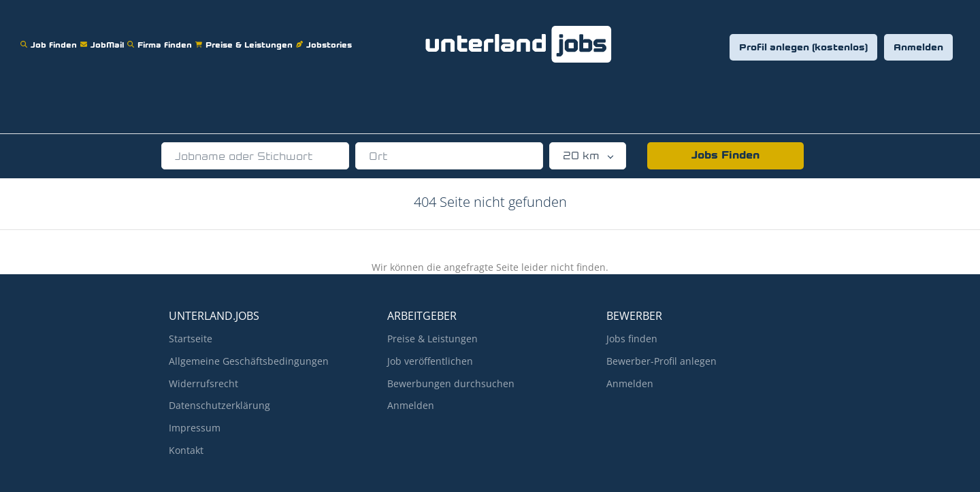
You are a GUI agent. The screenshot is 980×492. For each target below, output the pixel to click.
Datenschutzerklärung (219, 405)
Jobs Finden (725, 156)
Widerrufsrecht (203, 383)
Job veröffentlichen (430, 361)
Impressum (195, 428)
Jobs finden (632, 339)
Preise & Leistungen (246, 36)
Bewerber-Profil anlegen (661, 361)
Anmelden (918, 48)
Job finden (50, 36)
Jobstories (326, 36)
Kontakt (186, 450)
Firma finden (161, 36)
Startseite (191, 339)
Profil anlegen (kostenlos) (803, 48)
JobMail (104, 36)
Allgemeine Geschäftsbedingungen (249, 361)
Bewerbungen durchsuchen (451, 383)
